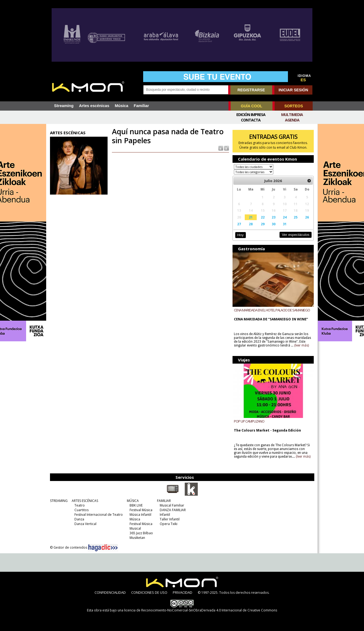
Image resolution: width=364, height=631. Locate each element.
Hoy (240, 235)
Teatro (80, 505)
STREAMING (59, 501)
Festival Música (141, 510)
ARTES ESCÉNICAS (85, 501)
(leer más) (302, 345)
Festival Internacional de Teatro (99, 515)
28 (251, 224)
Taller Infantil (170, 519)
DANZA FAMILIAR (173, 510)
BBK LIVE (136, 505)
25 (296, 217)
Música (121, 106)
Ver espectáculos (296, 235)
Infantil (165, 515)
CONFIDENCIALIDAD (110, 592)
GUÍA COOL (252, 106)
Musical (135, 528)
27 (239, 224)
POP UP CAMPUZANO (249, 421)
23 (274, 217)
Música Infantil (140, 515)
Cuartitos (81, 510)
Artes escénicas (94, 106)
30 (274, 224)
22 (263, 217)
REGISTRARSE (251, 90)
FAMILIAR (164, 501)
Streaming (64, 106)
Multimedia (292, 115)
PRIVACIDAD (183, 592)
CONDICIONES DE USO (149, 592)
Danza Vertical (85, 524)
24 (285, 217)
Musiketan (137, 538)
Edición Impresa (251, 115)
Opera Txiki (169, 524)
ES (303, 80)
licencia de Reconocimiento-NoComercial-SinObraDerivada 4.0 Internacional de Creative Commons (201, 610)
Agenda (292, 120)
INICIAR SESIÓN (293, 90)
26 (307, 217)
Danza (79, 519)
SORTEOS (294, 106)
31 (285, 224)
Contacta (251, 120)
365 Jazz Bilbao (141, 533)
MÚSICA (133, 501)
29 (263, 224)
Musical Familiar (172, 505)
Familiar (141, 106)
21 (251, 217)
